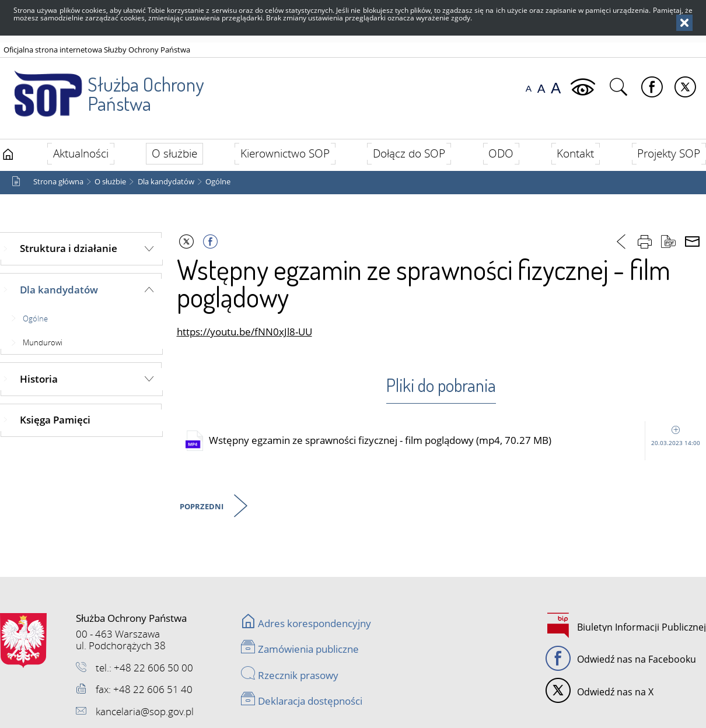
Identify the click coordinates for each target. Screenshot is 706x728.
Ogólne (218, 182)
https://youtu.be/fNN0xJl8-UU (244, 332)
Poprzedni (202, 507)
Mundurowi (43, 342)
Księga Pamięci (55, 420)
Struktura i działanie (69, 248)
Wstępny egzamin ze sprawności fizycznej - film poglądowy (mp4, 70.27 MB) (458, 441)
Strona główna (58, 182)
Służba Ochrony (103, 87)
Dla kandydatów (166, 182)
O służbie (110, 182)
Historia (39, 379)
